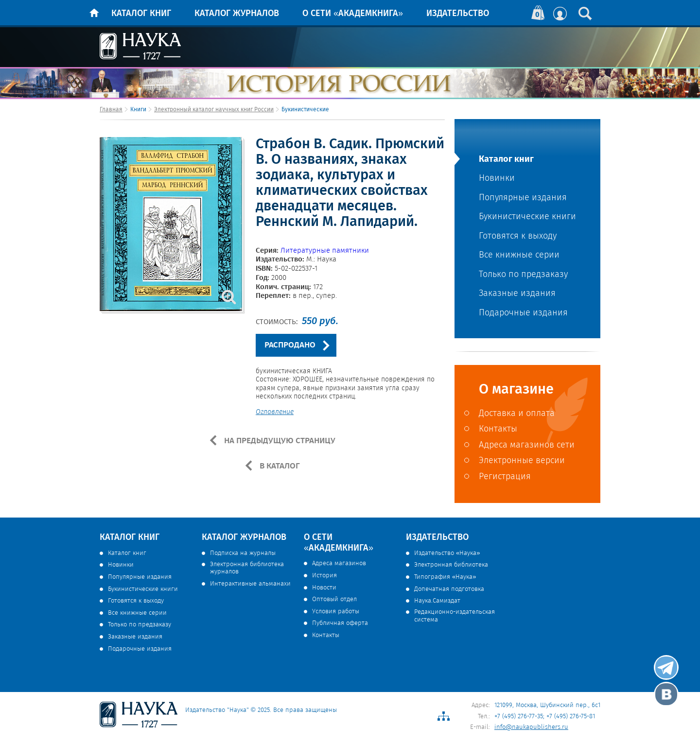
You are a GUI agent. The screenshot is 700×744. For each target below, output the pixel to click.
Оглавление (275, 413)
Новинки (497, 179)
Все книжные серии (519, 255)
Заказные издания (517, 294)
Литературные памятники (325, 251)
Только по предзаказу (523, 275)
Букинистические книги (527, 217)
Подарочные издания (523, 313)
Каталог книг (141, 14)
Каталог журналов (237, 14)
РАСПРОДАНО (290, 345)
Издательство (458, 14)
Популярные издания (523, 198)
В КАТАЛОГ (279, 466)
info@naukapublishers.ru (531, 727)
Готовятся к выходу (518, 236)
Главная (111, 110)
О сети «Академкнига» (353, 14)
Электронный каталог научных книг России (214, 110)
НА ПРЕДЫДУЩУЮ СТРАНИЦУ (279, 441)
